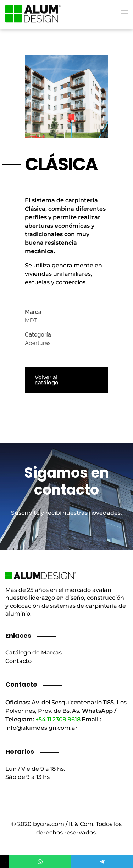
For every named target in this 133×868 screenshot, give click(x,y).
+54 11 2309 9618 (58, 719)
